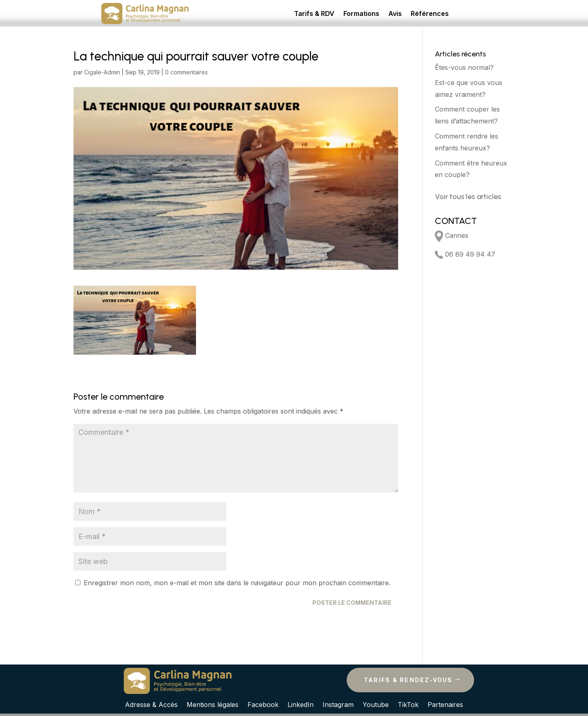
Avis (395, 14)
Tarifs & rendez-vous (408, 680)
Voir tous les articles (468, 197)
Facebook (263, 704)
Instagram (338, 704)
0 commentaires (186, 72)
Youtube (376, 704)
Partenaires (445, 704)
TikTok (408, 704)
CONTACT (456, 221)
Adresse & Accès (151, 704)
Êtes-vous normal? (464, 67)
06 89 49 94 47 (465, 254)
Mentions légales (213, 704)
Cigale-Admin (102, 72)
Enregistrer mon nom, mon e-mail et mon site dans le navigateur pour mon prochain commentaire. (237, 583)
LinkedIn (301, 704)
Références (430, 14)
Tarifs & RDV (314, 14)
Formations (361, 14)
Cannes (452, 235)
